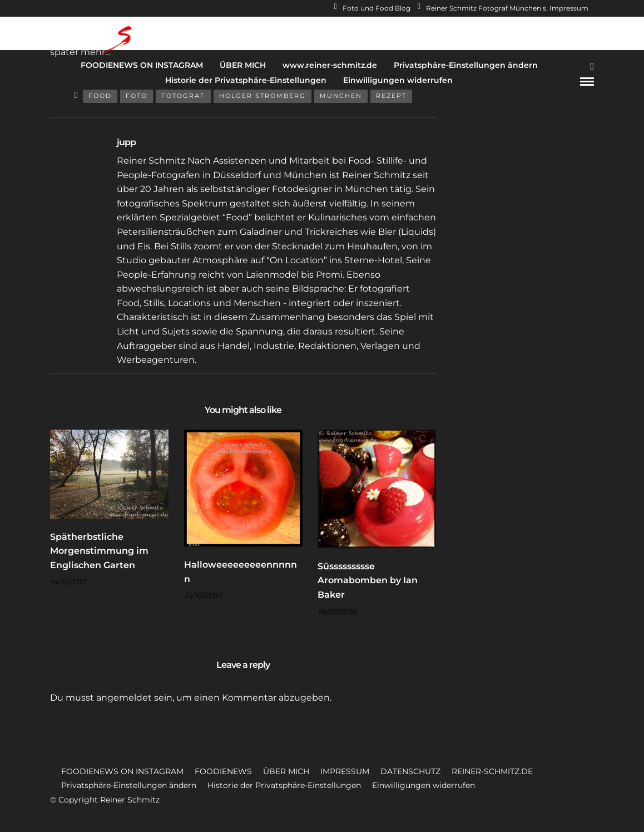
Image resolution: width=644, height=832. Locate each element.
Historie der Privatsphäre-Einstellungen (246, 80)
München (341, 96)
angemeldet (124, 698)
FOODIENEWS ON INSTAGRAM (142, 65)
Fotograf (183, 96)
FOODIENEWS (223, 771)
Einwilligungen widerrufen (398, 80)
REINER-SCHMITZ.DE (492, 771)
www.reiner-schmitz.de (330, 65)
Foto (137, 96)
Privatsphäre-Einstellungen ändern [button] (129, 785)
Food (100, 96)
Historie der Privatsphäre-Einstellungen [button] (284, 785)
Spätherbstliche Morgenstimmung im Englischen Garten (99, 551)
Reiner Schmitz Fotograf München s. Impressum (503, 8)
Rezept (391, 96)
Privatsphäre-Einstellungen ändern (466, 65)
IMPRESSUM (345, 771)
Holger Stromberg (262, 96)
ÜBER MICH (243, 65)
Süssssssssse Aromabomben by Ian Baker (368, 580)
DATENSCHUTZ (410, 771)
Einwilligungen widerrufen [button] (423, 785)
